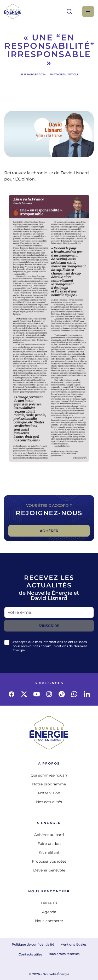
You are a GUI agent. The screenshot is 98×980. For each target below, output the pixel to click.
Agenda (49, 912)
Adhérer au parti (49, 835)
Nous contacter (49, 921)
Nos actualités (49, 802)
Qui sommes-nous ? (49, 775)
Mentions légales (73, 944)
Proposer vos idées (49, 861)
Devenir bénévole (49, 870)
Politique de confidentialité (33, 944)
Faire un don (49, 844)
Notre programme (49, 784)
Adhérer (49, 531)
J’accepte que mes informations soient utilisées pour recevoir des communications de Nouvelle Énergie (50, 646)
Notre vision (49, 793)
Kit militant (49, 852)
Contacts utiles (30, 954)
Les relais (49, 903)
